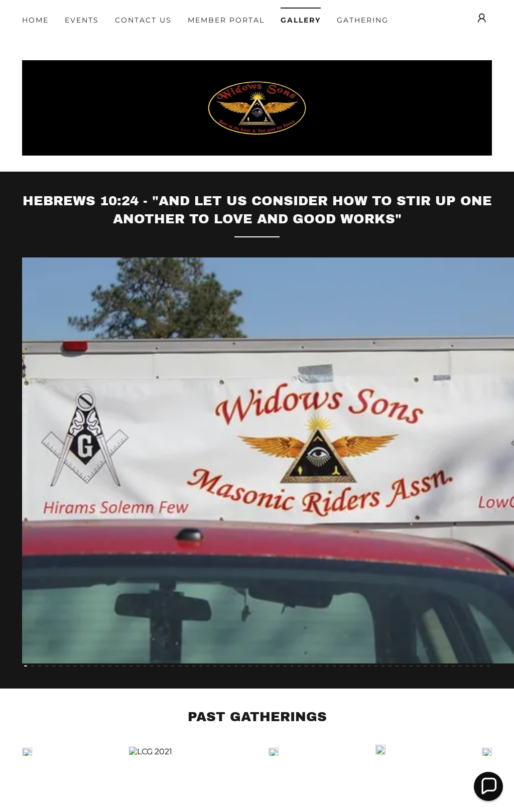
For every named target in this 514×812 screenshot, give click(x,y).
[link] (257, 160)
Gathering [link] (363, 20)
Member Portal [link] (226, 20)
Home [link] (35, 20)
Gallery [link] (301, 20)
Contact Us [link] (143, 20)
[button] (482, 18)
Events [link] (82, 20)
